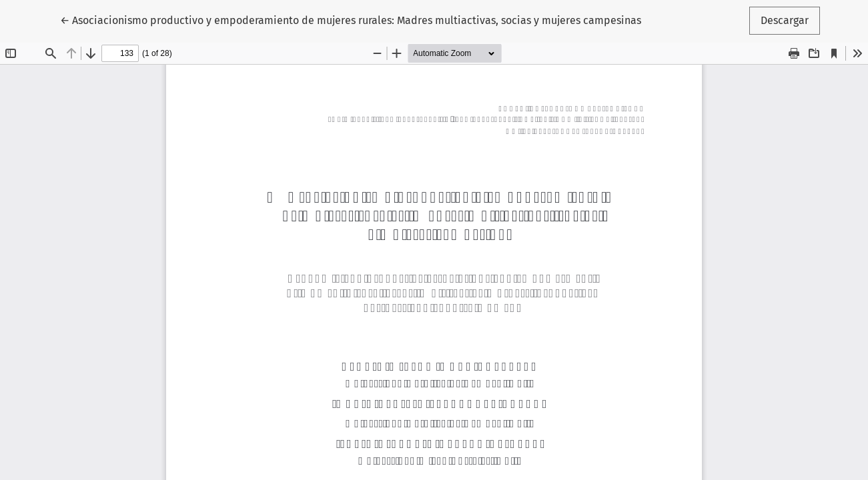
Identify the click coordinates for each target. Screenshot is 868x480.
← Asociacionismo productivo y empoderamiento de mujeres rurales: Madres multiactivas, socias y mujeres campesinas (351, 19)
